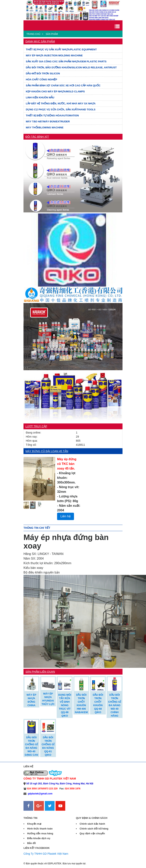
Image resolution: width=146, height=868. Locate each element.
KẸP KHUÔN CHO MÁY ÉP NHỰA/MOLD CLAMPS (55, 91)
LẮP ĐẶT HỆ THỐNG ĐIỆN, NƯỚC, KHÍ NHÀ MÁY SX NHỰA (61, 103)
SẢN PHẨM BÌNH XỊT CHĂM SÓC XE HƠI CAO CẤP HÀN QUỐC (63, 85)
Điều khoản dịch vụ (39, 838)
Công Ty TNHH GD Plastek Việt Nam (46, 854)
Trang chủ (33, 34)
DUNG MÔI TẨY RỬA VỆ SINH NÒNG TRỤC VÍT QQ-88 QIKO (65, 705)
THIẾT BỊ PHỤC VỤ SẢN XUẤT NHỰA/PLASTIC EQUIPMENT (61, 49)
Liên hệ (66, 516)
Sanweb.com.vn (33, 813)
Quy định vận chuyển (92, 833)
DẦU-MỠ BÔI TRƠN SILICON (43, 73)
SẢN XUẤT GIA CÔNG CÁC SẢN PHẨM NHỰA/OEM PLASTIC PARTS (66, 61)
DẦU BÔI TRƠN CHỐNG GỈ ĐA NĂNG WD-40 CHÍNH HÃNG (115, 705)
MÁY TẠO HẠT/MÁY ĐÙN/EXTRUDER (48, 121)
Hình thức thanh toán (40, 829)
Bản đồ (31, 843)
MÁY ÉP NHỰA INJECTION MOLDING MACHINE (54, 55)
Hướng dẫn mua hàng (40, 833)
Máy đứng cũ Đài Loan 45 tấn (47, 451)
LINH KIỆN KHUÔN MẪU (40, 97)
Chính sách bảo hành (92, 824)
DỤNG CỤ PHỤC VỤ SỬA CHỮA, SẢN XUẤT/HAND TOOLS (61, 109)
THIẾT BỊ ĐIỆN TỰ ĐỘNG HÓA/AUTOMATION (52, 115)
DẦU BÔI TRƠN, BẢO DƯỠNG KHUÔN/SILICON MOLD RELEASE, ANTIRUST (71, 67)
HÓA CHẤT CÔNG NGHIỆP (41, 79)
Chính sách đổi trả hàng (94, 829)
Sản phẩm (52, 34)
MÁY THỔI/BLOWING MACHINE (45, 127)
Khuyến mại (34, 824)
